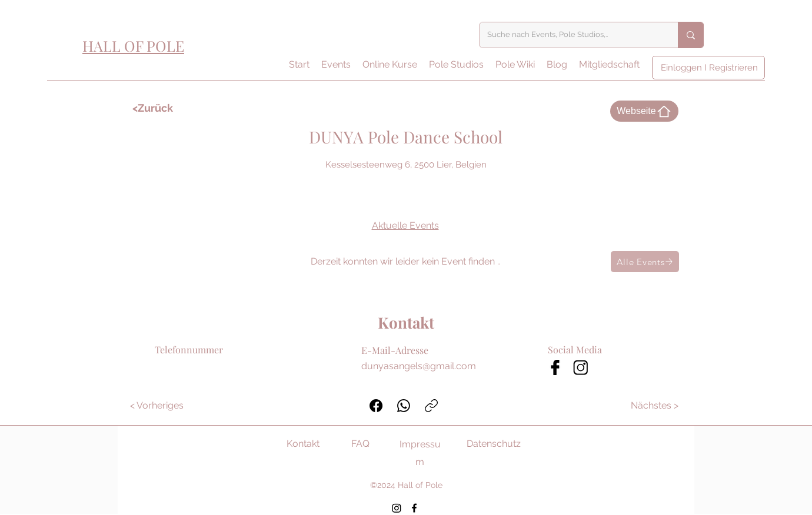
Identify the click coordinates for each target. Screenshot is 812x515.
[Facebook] (376, 406)
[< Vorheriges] (157, 406)
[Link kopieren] (431, 406)
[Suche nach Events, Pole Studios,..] (570, 35)
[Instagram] (397, 508)
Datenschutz (494, 444)
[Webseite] (644, 111)
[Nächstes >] (655, 406)
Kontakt (303, 444)
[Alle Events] (645, 262)
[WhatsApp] (404, 406)
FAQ (360, 444)
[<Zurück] (167, 108)
